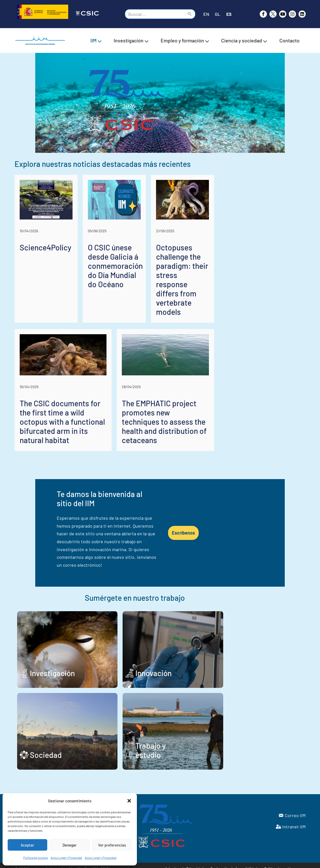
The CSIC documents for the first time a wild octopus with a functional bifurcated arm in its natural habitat (85, 448)
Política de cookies (36, 858)
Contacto (289, 40)
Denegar (70, 845)
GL (217, 14)
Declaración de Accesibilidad (234, 862)
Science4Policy (45, 298)
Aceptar (27, 845)
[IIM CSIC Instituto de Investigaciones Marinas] (41, 40)
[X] (273, 14)
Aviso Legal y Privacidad (66, 858)
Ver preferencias (112, 845)
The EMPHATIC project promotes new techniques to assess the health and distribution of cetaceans (230, 448)
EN (206, 14)
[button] (129, 801)
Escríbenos (244, 538)
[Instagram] (292, 14)
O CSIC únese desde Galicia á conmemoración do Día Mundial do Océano (157, 312)
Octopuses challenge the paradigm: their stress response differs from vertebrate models (258, 312)
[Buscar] (154, 14)
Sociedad (46, 748)
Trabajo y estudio (204, 748)
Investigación (52, 666)
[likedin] (302, 14)
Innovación (194, 666)
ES (229, 14)
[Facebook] (263, 14)
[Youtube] (283, 14)
